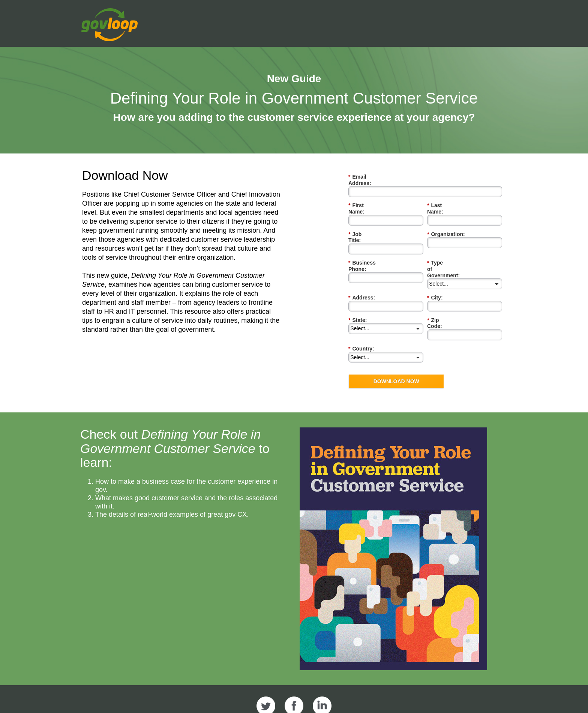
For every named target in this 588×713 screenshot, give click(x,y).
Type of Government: (455, 244)
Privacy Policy (361, 695)
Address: (362, 266)
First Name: (365, 199)
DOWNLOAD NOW (396, 344)
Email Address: (369, 177)
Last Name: (443, 199)
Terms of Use (408, 695)
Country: (361, 311)
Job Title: (362, 222)
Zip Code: (441, 289)
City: (435, 266)
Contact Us (450, 695)
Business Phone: (372, 244)
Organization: (446, 222)
